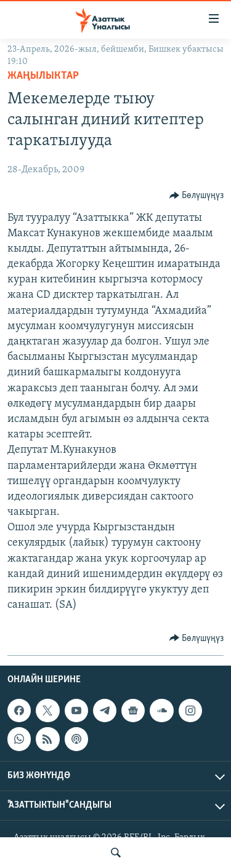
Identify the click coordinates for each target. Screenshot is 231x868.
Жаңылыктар (43, 76)
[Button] (197, 196)
